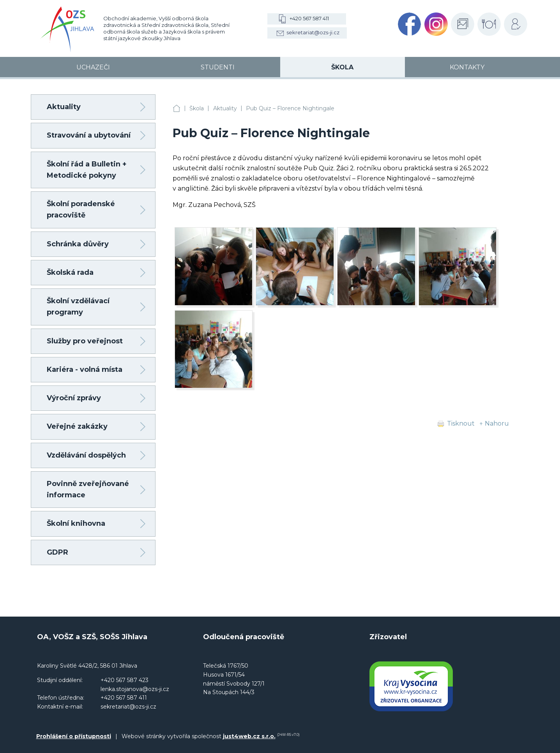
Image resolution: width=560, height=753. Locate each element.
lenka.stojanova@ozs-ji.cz (135, 689)
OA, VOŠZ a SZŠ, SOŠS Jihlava (177, 109)
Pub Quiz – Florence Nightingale (290, 108)
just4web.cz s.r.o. (249, 736)
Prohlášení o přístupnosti (74, 736)
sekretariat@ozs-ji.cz (313, 32)
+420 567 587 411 (309, 18)
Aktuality (225, 108)
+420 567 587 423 (125, 680)
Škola (197, 108)
